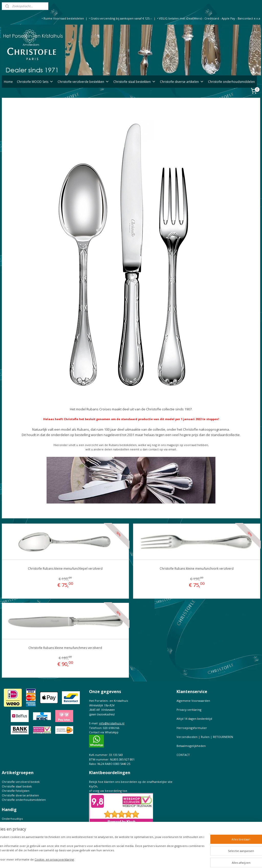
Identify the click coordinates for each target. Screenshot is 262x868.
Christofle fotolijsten (16, 791)
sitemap (134, 859)
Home (8, 82)
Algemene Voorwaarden (193, 701)
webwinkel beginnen (165, 859)
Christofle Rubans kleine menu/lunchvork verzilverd (197, 569)
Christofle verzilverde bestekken (83, 82)
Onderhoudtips (12, 819)
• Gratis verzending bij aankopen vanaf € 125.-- (121, 18)
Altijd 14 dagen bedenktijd (194, 719)
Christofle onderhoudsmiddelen (231, 82)
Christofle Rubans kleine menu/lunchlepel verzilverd (65, 569)
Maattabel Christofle (15, 832)
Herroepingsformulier (192, 728)
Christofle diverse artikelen (182, 82)
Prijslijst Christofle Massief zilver (24, 841)
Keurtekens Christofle (17, 837)
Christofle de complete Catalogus (24, 828)
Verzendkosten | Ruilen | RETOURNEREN (205, 737)
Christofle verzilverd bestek (21, 782)
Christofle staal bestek (17, 786)
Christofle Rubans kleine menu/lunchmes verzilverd (65, 648)
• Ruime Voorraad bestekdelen (63, 18)
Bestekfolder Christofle (18, 823)
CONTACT (183, 755)
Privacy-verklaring (189, 710)
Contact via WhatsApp (104, 732)
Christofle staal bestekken (135, 82)
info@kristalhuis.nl (112, 723)
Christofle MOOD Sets (35, 82)
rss (145, 859)
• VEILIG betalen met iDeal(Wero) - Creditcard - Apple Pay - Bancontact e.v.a (209, 18)
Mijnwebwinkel (209, 859)
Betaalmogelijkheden (191, 746)
